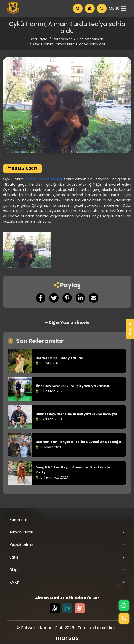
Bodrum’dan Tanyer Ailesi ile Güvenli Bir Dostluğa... (80, 442)
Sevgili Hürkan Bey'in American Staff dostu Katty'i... (73, 470)
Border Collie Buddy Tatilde (59, 358)
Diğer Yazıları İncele (67, 323)
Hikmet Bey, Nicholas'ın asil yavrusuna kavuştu (76, 414)
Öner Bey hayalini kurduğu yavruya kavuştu (73, 386)
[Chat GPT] (55, 608)
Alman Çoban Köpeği (44, 179)
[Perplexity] (67, 608)
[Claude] (80, 608)
